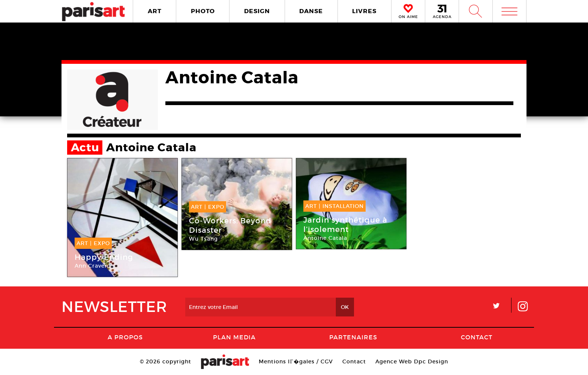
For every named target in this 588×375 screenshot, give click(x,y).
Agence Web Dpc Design (412, 361)
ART (155, 11)
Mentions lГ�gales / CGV (296, 361)
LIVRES (364, 11)
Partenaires (353, 337)
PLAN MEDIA (234, 337)
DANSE (311, 11)
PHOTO (203, 11)
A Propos (125, 337)
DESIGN (257, 11)
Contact (477, 337)
